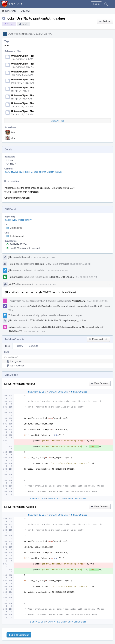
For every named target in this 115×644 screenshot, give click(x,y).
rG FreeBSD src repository (18, 220)
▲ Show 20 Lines (37, 499)
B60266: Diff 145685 (63, 277)
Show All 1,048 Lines (58, 392)
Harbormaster (16, 277)
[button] (112, 4)
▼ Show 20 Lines (79, 392)
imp (13, 132)
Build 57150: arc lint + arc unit (25, 248)
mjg (12, 160)
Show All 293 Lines (57, 499)
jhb (23, 34)
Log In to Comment (19, 635)
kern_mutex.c (17, 361)
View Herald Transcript (57, 264)
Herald (12, 264)
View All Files (57, 121)
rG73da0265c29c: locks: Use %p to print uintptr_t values (34, 172)
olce (13, 138)
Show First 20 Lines (37, 392)
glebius (12, 327)
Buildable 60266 (18, 244)
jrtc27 (13, 164)
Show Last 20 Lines (77, 499)
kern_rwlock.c (17, 366)
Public (25, 24)
